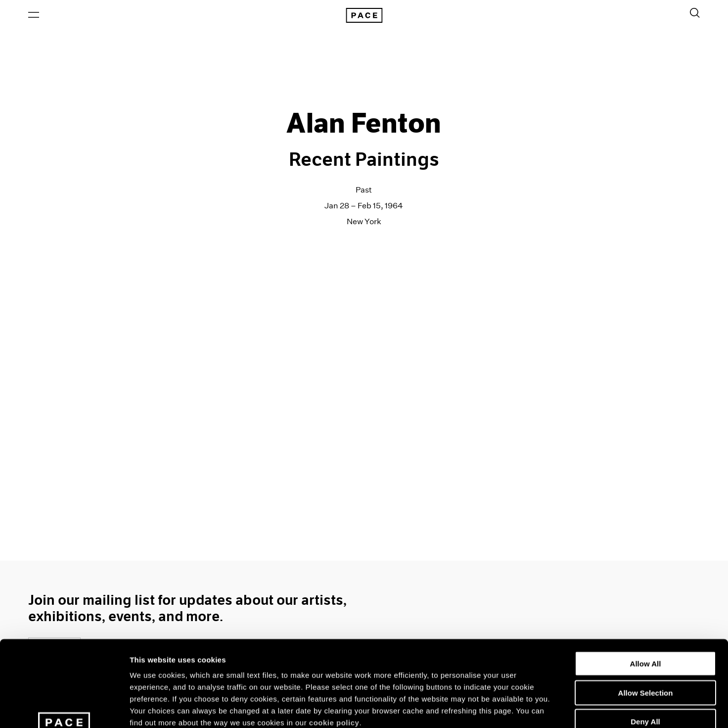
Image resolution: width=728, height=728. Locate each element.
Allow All (646, 586)
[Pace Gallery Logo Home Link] (364, 16)
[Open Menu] (34, 15)
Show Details (520, 708)
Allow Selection (646, 615)
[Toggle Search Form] (695, 13)
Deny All (645, 644)
